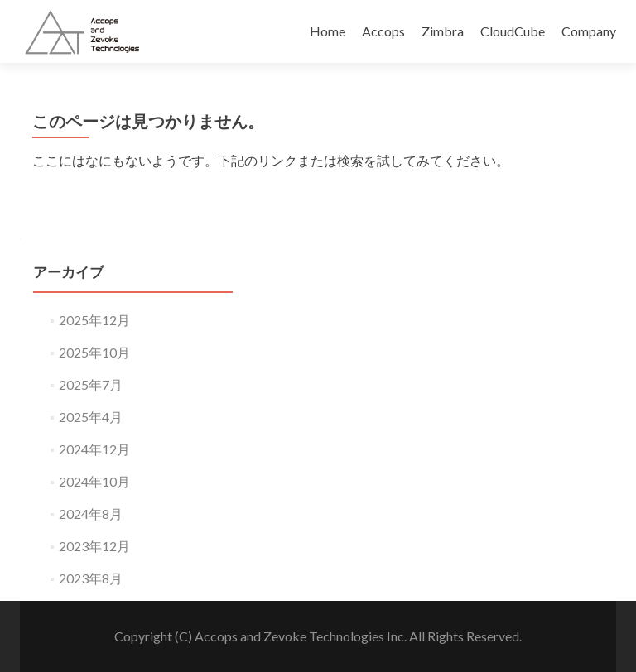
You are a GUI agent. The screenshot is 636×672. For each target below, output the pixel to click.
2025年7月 (91, 384)
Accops (383, 31)
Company (589, 31)
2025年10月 (94, 352)
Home (328, 31)
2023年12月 (94, 546)
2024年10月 (94, 481)
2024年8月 (91, 514)
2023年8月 (91, 578)
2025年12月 (94, 320)
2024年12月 (94, 449)
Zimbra (443, 31)
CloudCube (513, 31)
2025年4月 (91, 417)
